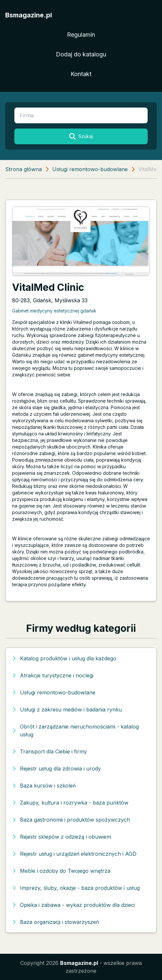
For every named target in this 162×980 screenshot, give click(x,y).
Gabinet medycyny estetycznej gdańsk (54, 311)
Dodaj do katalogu (81, 54)
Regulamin (81, 35)
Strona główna (24, 169)
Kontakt (81, 74)
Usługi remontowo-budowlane (90, 169)
